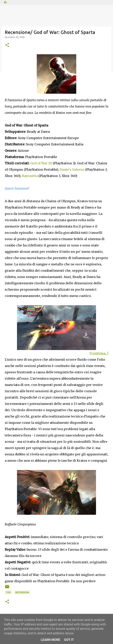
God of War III (41, 163)
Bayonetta (30, 176)
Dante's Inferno (72, 169)
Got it (69, 640)
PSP (9, 592)
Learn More (50, 640)
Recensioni (22, 592)
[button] (7, 45)
